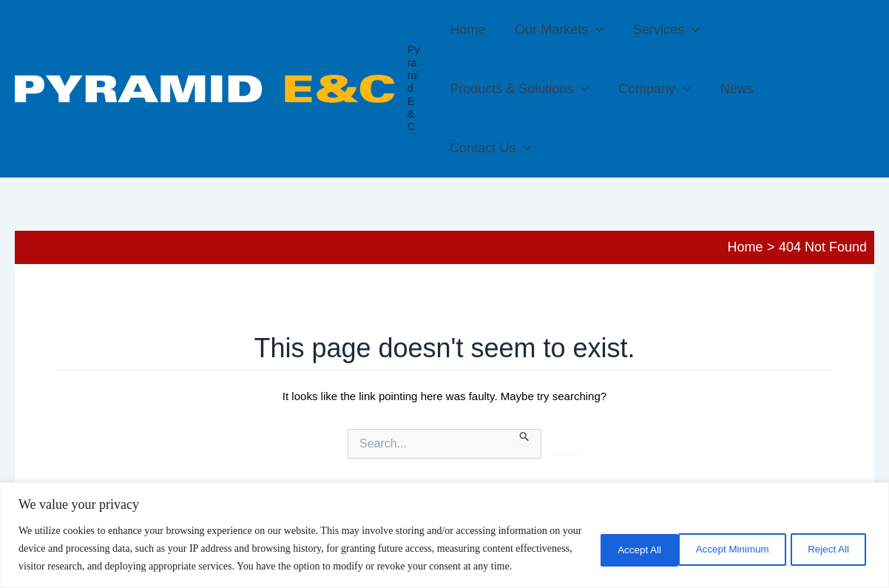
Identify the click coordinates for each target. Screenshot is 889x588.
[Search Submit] (525, 378)
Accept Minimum (625, 540)
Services (660, 30)
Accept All (827, 540)
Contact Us (649, 89)
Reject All (733, 540)
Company (486, 89)
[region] (444, 526)
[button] (593, 30)
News (565, 89)
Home (467, 30)
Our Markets (556, 30)
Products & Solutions (790, 30)
